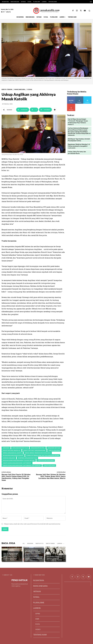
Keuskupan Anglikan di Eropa (13, 455)
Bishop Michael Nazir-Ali (12, 450)
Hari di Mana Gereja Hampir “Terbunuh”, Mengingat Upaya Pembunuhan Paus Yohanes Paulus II (11, 557)
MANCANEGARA (20, 90)
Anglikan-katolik (54, 448)
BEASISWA (30, 543)
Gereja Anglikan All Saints (12, 453)
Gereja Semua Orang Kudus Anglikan (38, 453)
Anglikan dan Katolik (20, 448)
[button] (89, 11)
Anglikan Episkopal (38, 448)
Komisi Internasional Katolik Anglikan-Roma (43, 455)
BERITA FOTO (40, 543)
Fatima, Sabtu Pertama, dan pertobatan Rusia (77, 152)
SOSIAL (30, 90)
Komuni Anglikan (9, 458)
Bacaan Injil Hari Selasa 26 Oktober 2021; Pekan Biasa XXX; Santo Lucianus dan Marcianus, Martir (51, 476)
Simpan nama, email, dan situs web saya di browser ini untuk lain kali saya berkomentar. (32, 524)
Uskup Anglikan (49, 466)
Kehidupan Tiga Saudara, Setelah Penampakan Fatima (54, 558)
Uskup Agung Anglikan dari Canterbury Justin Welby (22, 466)
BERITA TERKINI (7, 90)
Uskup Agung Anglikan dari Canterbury (17, 463)
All (24, 543)
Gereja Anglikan (54, 450)
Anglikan (6, 448)
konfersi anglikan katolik (27, 458)
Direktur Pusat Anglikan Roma (34, 450)
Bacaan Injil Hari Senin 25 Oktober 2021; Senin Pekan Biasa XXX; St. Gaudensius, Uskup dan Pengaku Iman (16, 477)
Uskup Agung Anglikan (46, 460)
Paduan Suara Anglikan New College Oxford (19, 460)
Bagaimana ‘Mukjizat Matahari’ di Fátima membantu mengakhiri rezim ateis (79, 146)
